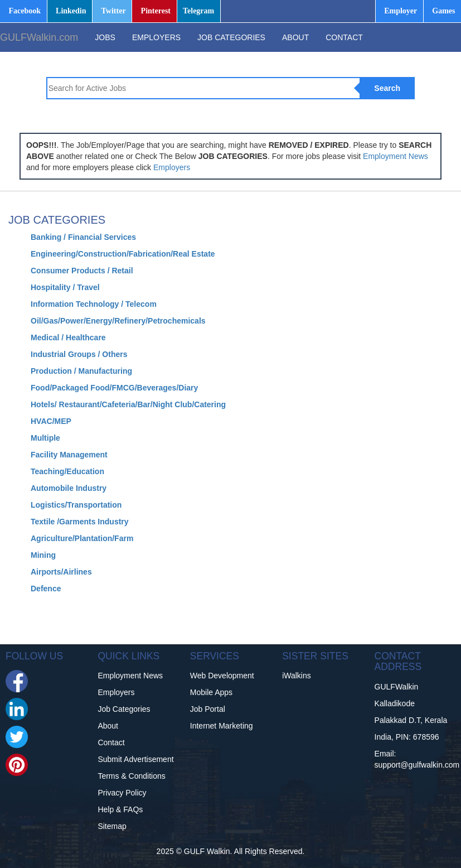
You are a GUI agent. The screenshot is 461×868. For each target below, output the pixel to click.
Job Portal (208, 709)
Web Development (222, 676)
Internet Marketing (222, 726)
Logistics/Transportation (76, 505)
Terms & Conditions (131, 776)
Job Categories (124, 709)
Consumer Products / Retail (82, 271)
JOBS (105, 37)
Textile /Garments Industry (80, 522)
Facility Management (69, 455)
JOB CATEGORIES (231, 37)
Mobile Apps (211, 692)
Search (387, 88)
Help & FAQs (120, 809)
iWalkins (297, 676)
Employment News (396, 156)
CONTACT (344, 37)
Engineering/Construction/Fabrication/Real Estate (123, 254)
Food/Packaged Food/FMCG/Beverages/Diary (114, 388)
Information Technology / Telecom (94, 304)
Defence (46, 589)
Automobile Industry (69, 488)
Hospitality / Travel (65, 287)
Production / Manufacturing (81, 371)
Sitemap (112, 826)
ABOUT (295, 37)
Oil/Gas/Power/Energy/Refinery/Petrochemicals (118, 321)
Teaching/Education (67, 471)
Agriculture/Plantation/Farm (82, 538)
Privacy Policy (122, 793)
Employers (172, 167)
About (108, 726)
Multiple (45, 438)
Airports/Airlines (61, 572)
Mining (43, 555)
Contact (111, 742)
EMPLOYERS (156, 37)
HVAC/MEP (51, 421)
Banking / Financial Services (83, 237)
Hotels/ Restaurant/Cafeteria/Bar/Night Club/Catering (128, 404)
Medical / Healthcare (68, 337)
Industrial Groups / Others (79, 354)
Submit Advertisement (135, 759)
